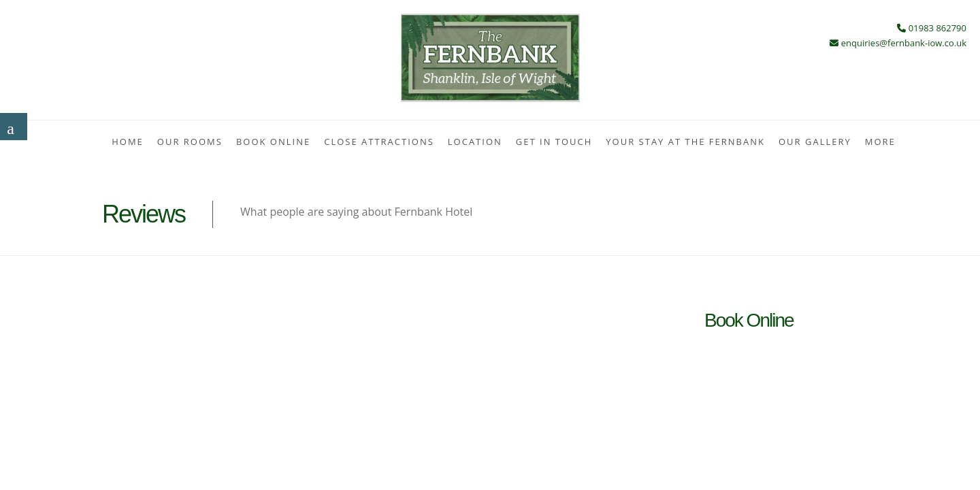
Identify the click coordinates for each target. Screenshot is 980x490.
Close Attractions (379, 142)
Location (475, 142)
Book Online (273, 142)
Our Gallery (815, 142)
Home (128, 142)
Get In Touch (554, 142)
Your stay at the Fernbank (685, 142)
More (880, 142)
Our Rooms (190, 142)
